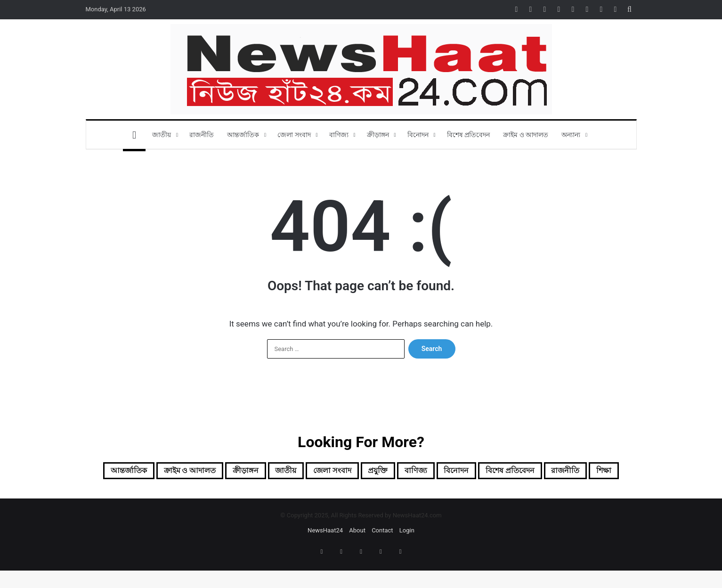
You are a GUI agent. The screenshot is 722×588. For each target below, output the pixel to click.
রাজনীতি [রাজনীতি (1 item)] (342, 495)
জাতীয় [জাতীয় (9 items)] (317, 472)
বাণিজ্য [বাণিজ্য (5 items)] (473, 472)
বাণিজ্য (339, 135)
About (357, 556)
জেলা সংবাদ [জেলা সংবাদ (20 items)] (373, 472)
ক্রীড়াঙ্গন (378, 135)
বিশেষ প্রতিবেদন (468, 135)
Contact (382, 556)
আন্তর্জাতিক (243, 135)
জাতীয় (162, 135)
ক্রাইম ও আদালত (526, 135)
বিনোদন (418, 135)
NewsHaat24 (325, 556)
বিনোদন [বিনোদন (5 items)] (521, 472)
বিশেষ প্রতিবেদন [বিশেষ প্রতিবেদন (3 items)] (587, 472)
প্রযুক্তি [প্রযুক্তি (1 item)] (428, 472)
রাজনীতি (202, 135)
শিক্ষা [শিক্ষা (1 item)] (388, 495)
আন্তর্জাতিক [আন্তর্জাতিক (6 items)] (127, 472)
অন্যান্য (571, 135)
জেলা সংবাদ (294, 135)
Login (407, 556)
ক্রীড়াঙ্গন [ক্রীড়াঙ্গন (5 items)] (268, 472)
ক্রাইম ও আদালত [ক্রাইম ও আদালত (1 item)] (201, 472)
